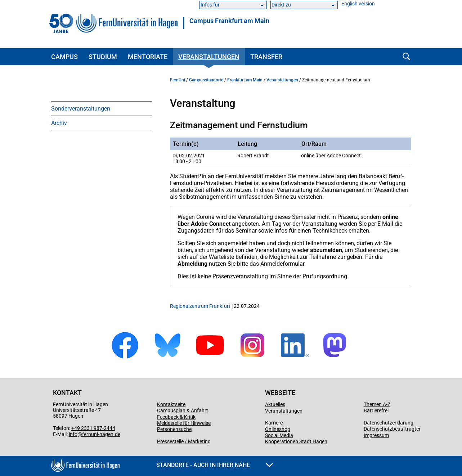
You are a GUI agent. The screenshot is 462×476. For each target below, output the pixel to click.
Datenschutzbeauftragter (392, 429)
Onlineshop (278, 429)
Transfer (266, 57)
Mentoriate (148, 57)
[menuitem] (102, 108)
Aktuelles (275, 404)
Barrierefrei (376, 410)
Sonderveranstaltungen (81, 109)
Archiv (59, 123)
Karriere (274, 423)
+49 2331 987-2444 (93, 428)
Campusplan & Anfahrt (183, 410)
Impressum (376, 435)
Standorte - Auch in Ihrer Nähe (215, 465)
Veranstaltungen (209, 57)
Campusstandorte (206, 80)
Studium (103, 57)
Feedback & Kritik (176, 417)
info (73, 434)
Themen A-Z (377, 404)
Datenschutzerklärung (389, 423)
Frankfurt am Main (245, 80)
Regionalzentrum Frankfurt (200, 306)
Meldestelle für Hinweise (184, 423)
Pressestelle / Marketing (184, 441)
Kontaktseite (171, 404)
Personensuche (174, 429)
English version (358, 4)
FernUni (178, 80)
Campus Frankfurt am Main (229, 21)
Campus (64, 57)
